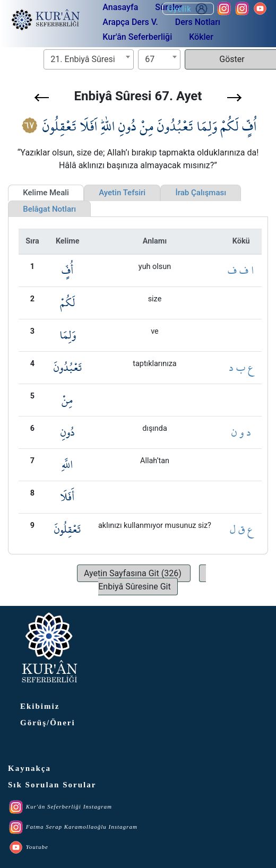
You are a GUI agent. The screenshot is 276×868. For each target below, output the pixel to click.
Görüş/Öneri (48, 723)
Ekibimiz (40, 706)
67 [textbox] (150, 59)
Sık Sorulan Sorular (52, 785)
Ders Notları (198, 22)
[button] (42, 98)
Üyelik (188, 9)
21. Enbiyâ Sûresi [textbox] (83, 59)
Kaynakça (29, 768)
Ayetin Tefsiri (122, 193)
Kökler (201, 37)
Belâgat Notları (49, 209)
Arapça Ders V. (130, 22)
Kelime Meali (46, 193)
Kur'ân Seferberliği (137, 37)
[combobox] (89, 59)
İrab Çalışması (201, 193)
